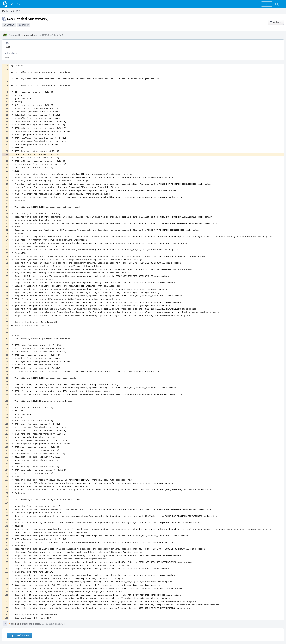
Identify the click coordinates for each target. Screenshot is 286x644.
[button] (283, 4)
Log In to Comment (20, 635)
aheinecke (29, 35)
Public (25, 25)
